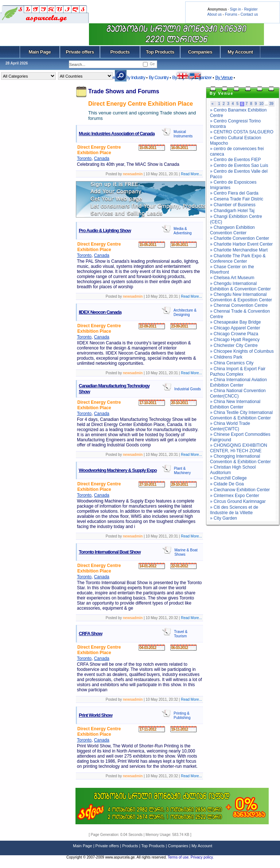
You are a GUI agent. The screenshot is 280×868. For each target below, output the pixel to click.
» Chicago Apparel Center (235, 328)
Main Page (40, 52)
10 (261, 104)
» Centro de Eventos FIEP (235, 160)
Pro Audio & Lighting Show (105, 230)
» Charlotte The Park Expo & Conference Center (238, 259)
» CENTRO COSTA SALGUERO (242, 132)
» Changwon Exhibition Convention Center (232, 230)
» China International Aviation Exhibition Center (238, 382)
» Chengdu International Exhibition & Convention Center (240, 286)
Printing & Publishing (182, 715)
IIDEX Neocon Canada (100, 312)
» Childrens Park (226, 357)
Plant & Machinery (182, 471)
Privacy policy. (202, 857)
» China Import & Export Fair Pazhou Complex (238, 372)
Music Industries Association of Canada (117, 134)
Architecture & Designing (185, 312)
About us (215, 14)
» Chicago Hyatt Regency (235, 340)
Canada (102, 159)
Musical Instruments (183, 134)
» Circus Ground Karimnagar (238, 501)
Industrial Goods (188, 389)
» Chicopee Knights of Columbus (242, 351)
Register (251, 9)
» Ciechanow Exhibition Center (240, 490)
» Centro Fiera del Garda (234, 193)
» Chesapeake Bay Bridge (235, 322)
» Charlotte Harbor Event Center (241, 244)
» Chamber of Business (233, 205)
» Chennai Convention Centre (239, 305)
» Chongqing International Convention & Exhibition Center (240, 459)
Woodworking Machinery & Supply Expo (118, 470)
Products (120, 52)
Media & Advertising (182, 231)
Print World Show (96, 715)
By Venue (224, 77)
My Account (240, 52)
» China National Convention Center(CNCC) (238, 393)
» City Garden (223, 518)
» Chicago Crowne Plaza (234, 334)
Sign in (235, 9)
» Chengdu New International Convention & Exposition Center (241, 297)
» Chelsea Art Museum (232, 278)
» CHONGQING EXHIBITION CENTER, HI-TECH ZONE (239, 448)
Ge (152, 64)
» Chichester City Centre (234, 345)
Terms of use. (179, 857)
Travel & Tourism (181, 634)
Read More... (191, 174)
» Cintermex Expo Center (235, 496)
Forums (231, 14)
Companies (200, 52)
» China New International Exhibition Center (235, 404)
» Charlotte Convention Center (240, 238)
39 (271, 104)
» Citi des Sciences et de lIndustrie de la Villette (234, 510)
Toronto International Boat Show (110, 552)
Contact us (249, 14)
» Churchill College (228, 478)
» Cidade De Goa (227, 484)
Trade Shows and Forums (124, 91)
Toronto (84, 159)
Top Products (160, 52)
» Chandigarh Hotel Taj (232, 211)
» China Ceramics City (232, 363)
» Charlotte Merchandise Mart (239, 250)
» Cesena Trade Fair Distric (237, 199)
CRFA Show (90, 634)
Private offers (80, 52)
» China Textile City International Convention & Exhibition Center (241, 415)
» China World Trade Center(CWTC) (230, 426)
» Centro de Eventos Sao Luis (239, 165)
